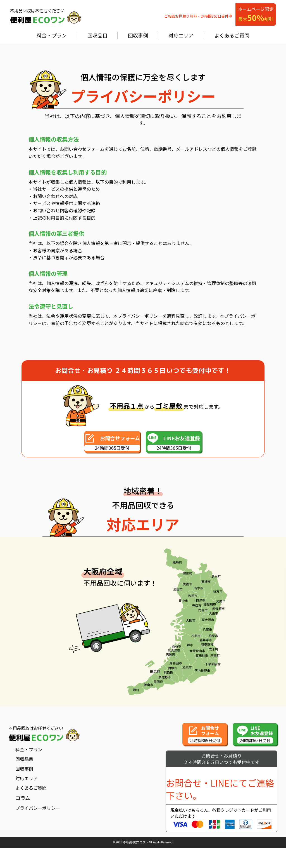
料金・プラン (52, 35)
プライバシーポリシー (38, 806)
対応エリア (181, 35)
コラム (23, 796)
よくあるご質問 (232, 35)
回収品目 (97, 35)
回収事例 (138, 35)
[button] (101, 441)
